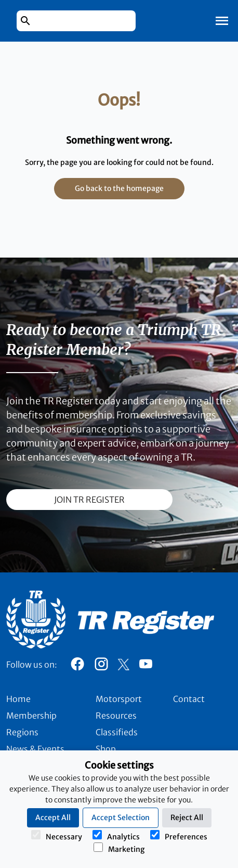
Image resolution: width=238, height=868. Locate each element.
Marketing (119, 848)
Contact (189, 699)
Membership (31, 716)
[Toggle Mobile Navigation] (222, 21)
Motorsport (119, 699)
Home (18, 699)
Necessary (57, 836)
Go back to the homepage (119, 188)
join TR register (89, 500)
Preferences (179, 836)
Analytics (116, 836)
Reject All (187, 818)
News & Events (35, 749)
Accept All (53, 818)
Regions (22, 732)
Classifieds (117, 732)
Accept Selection (121, 818)
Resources (116, 716)
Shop (106, 749)
